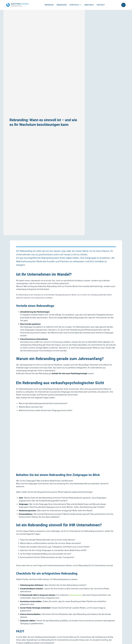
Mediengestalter (76, 595)
